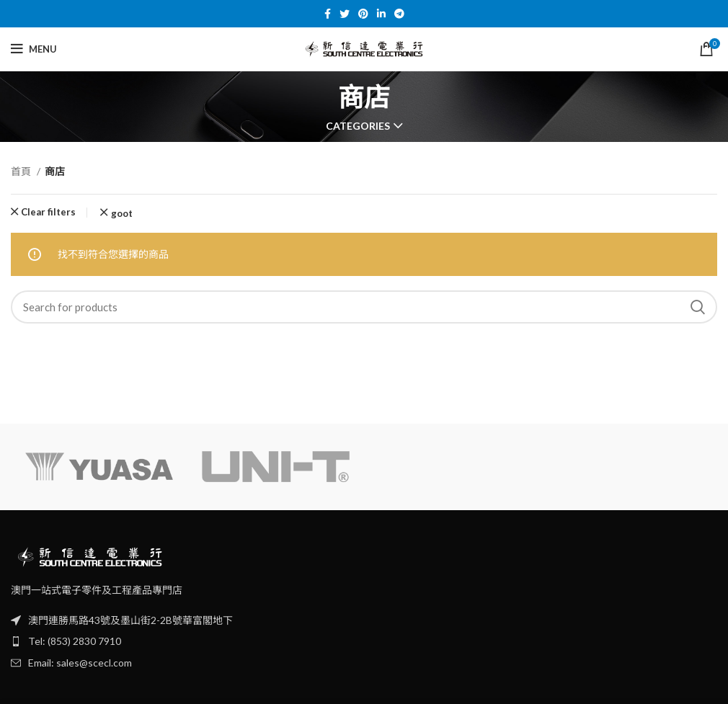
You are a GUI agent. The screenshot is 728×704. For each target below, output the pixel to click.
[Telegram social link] (399, 14)
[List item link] (364, 641)
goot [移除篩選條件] (122, 214)
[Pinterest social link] (363, 14)
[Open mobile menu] (34, 49)
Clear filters (48, 212)
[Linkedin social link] (381, 14)
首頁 (22, 171)
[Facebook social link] (328, 14)
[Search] (364, 307)
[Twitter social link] (345, 14)
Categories (358, 126)
